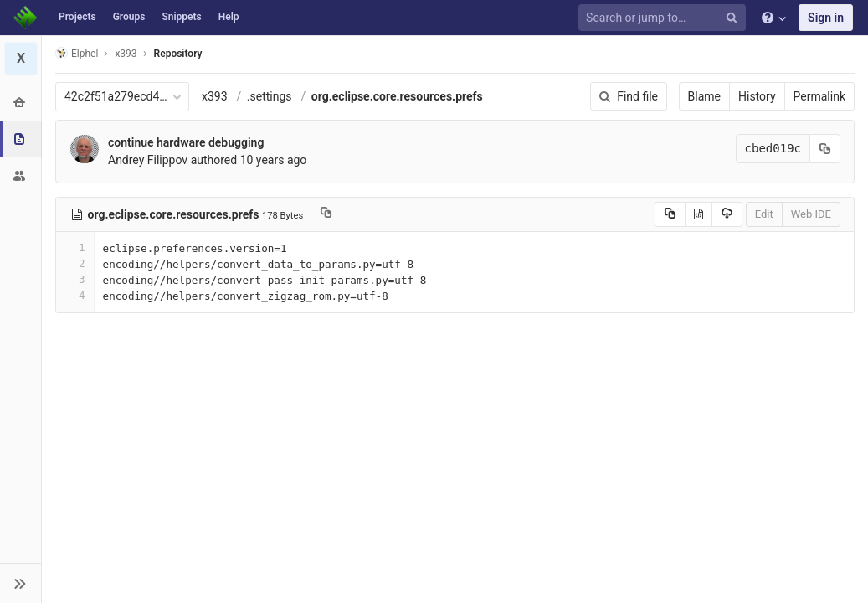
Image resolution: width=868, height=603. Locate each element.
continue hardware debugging (186, 142)
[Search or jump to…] (665, 18)
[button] (21, 583)
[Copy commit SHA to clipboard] (825, 149)
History (757, 96)
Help (229, 17)
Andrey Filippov (148, 160)
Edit (764, 214)
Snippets (181, 17)
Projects (77, 17)
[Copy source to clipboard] (670, 214)
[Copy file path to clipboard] (326, 214)
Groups (129, 17)
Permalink (819, 96)
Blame (704, 96)
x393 (215, 96)
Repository (178, 54)
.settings (270, 96)
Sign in (826, 18)
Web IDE (811, 214)
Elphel (77, 53)
